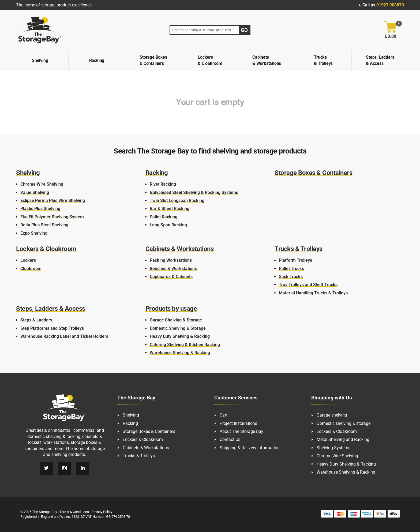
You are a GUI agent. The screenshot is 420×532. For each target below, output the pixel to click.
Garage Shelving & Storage (176, 320)
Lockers (28, 260)
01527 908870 (390, 5)
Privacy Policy (102, 512)
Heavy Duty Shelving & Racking (180, 336)
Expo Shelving (34, 233)
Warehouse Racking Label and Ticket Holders (64, 336)
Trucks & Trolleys (323, 60)
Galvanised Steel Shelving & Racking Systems (194, 192)
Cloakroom (31, 269)
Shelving (40, 60)
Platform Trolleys (295, 260)
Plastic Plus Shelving (40, 209)
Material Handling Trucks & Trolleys (313, 293)
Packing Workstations (171, 260)
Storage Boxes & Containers (153, 60)
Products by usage (171, 309)
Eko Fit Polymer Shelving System (52, 217)
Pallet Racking (164, 217)
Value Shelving (35, 192)
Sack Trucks (291, 277)
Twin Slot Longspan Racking (177, 201)
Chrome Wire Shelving (42, 184)
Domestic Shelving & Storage (178, 328)
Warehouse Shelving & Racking (180, 353)
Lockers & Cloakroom (210, 60)
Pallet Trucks (291, 269)
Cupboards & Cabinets (171, 277)
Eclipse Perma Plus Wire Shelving (53, 201)
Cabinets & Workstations (267, 60)
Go (244, 30)
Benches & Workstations (173, 269)
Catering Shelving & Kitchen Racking (185, 345)
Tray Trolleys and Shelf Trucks (308, 285)
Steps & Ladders (36, 320)
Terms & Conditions (74, 512)
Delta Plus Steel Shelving (44, 225)
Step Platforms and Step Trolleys (52, 328)
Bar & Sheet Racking (170, 209)
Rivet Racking (163, 184)
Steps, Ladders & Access (380, 60)
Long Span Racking (168, 225)
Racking (97, 60)
